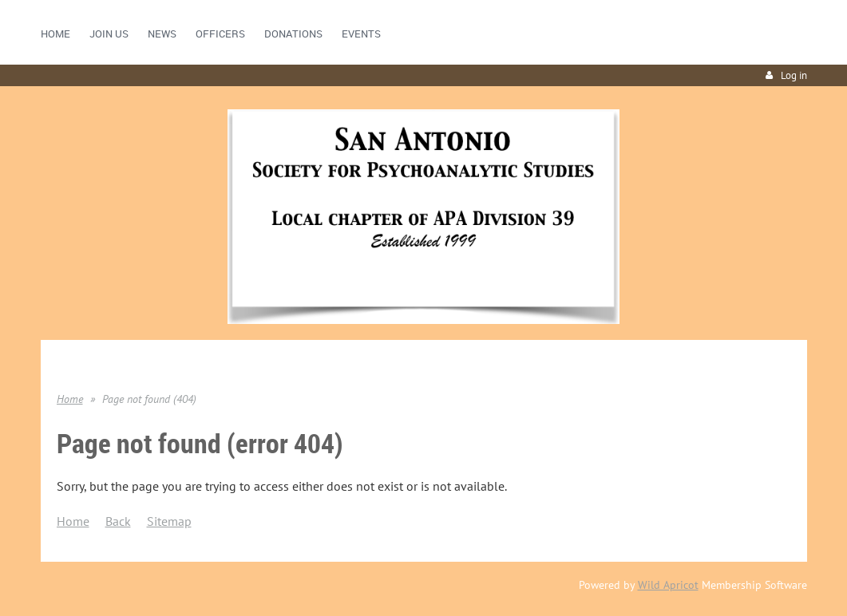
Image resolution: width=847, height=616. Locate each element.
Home (70, 399)
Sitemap (169, 521)
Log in (794, 75)
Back (118, 521)
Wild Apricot (668, 585)
